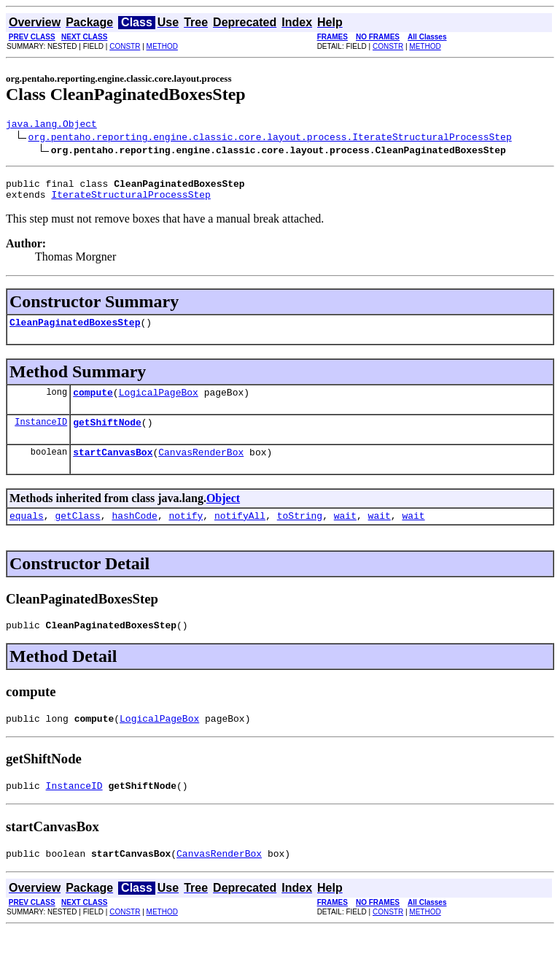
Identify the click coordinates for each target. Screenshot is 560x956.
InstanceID (41, 435)
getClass (77, 533)
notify (186, 533)
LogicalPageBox (159, 403)
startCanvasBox (113, 467)
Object (223, 513)
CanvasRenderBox (201, 467)
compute (93, 403)
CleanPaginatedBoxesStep (75, 331)
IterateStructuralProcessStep (131, 201)
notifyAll (240, 533)
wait (345, 533)
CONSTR (125, 46)
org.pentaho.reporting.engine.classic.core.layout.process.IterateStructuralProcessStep (270, 139)
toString (300, 533)
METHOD (162, 46)
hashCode (134, 533)
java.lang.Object (51, 126)
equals (27, 533)
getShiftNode (107, 435)
